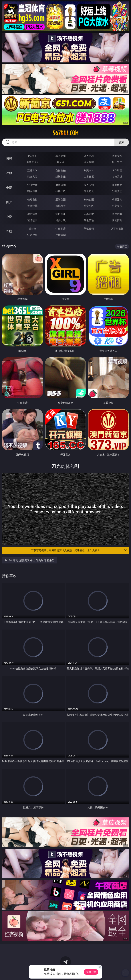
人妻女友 (89, 214)
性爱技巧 (117, 220)
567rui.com (65, 133)
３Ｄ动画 (117, 170)
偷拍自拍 (61, 185)
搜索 (122, 142)
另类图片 (117, 206)
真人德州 (61, 156)
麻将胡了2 (32, 162)
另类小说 (61, 220)
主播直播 (89, 177)
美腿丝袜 (32, 206)
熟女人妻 (32, 177)
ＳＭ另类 (117, 177)
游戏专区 (117, 156)
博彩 (9, 158)
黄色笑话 (89, 220)
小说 (9, 217)
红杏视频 (32, 235)
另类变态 (117, 191)
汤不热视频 (117, 229)
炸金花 (61, 162)
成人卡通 (89, 185)
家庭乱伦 (61, 214)
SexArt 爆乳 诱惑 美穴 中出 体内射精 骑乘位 (29, 560)
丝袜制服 (61, 177)
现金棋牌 (89, 162)
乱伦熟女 (89, 191)
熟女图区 (89, 206)
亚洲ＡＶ (32, 170)
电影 (9, 188)
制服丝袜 (32, 191)
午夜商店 (61, 229)
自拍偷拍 (61, 170)
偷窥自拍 (32, 199)
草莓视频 (89, 229)
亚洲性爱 (32, 185)
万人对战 (89, 156)
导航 (9, 231)
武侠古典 (117, 214)
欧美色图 (89, 199)
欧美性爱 (117, 185)
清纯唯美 (61, 206)
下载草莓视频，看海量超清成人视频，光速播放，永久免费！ (79, 550)
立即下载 (91, 972)
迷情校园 (32, 220)
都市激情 (32, 214)
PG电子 (32, 156)
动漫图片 (117, 199)
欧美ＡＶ (89, 170)
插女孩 (32, 229)
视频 (9, 173)
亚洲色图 (61, 199)
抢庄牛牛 (117, 162)
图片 (9, 202)
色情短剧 (61, 235)
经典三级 (61, 191)
